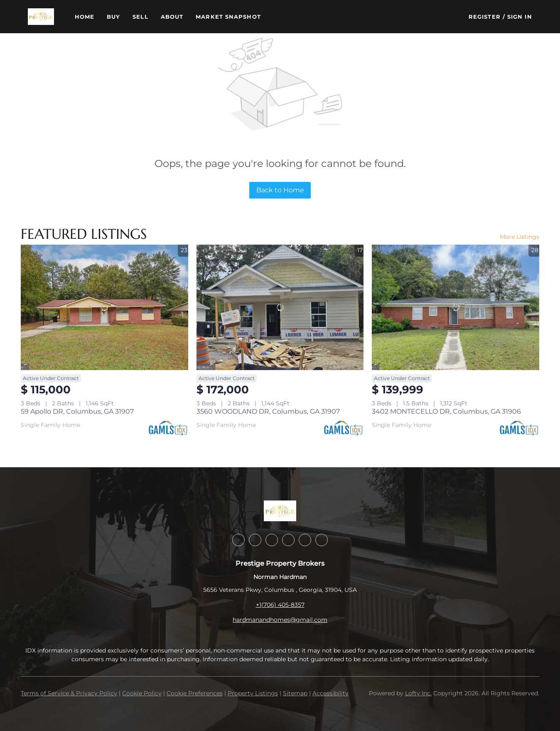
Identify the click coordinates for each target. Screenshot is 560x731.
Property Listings (253, 693)
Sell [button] (140, 17)
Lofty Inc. (418, 693)
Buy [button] (113, 17)
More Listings (519, 237)
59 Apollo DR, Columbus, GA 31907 (77, 411)
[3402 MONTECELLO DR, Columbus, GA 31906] (456, 307)
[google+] (322, 540)
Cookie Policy (142, 693)
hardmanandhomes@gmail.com (280, 620)
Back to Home (280, 190)
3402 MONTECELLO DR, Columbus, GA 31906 (446, 411)
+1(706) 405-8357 (280, 605)
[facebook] (238, 540)
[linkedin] (255, 540)
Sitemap (295, 693)
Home (85, 17)
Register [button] (485, 17)
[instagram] (288, 540)
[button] (41, 17)
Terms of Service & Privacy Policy (69, 693)
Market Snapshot (228, 17)
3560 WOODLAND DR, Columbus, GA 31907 (268, 411)
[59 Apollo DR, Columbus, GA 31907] (104, 307)
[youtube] (305, 540)
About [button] (172, 17)
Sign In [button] (520, 17)
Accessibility (330, 693)
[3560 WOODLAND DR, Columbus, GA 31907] (280, 307)
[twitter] (272, 540)
